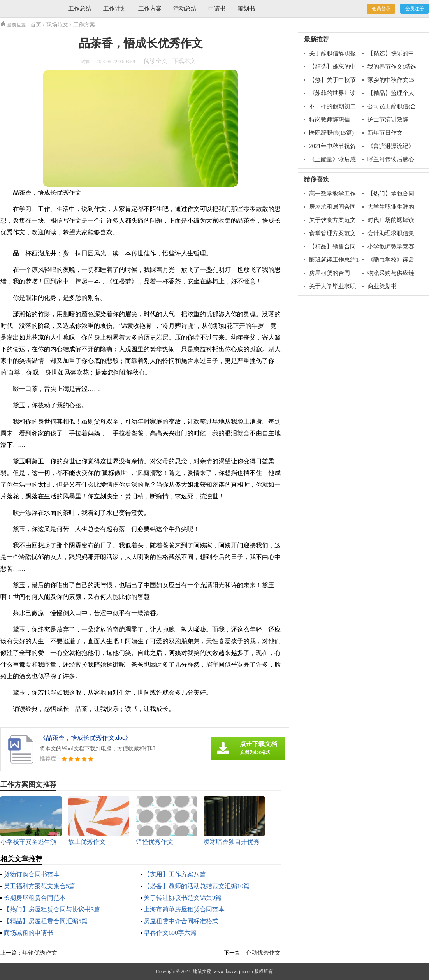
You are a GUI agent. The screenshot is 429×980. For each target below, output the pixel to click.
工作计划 (115, 9)
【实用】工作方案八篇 (175, 874)
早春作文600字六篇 (170, 933)
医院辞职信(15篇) (331, 133)
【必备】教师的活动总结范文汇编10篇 (197, 886)
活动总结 (185, 9)
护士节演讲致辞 (388, 120)
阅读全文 (156, 61)
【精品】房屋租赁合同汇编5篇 (46, 921)
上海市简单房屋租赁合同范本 (184, 909)
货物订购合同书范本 (32, 874)
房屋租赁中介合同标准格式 (181, 921)
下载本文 (184, 61)
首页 (36, 25)
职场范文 (57, 25)
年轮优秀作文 (40, 953)
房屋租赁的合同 (330, 273)
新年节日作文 (385, 133)
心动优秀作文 (263, 953)
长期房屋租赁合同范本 (35, 898)
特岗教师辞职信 (330, 120)
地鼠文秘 (202, 971)
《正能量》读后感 (332, 159)
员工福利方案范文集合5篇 (39, 886)
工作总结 (80, 9)
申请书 (217, 9)
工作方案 (150, 9)
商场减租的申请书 (28, 933)
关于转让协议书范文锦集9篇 (183, 898)
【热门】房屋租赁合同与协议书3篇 (52, 909)
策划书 (246, 9)
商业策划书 (382, 286)
